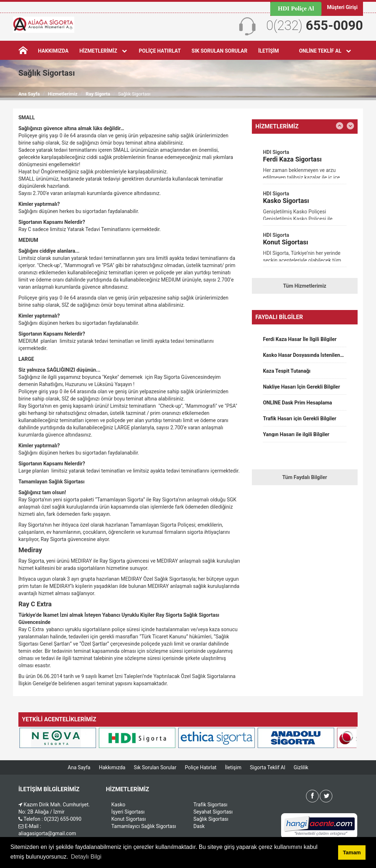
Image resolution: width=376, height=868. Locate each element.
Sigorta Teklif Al (267, 767)
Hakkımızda (53, 51)
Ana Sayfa (29, 94)
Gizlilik (301, 767)
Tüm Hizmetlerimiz (305, 286)
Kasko (119, 805)
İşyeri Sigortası (128, 812)
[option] (305, 166)
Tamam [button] (352, 852)
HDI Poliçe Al (296, 8)
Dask (199, 826)
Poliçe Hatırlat (159, 51)
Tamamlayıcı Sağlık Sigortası (144, 826)
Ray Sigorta (98, 94)
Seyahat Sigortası (213, 812)
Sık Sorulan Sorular (219, 51)
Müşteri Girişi (342, 7)
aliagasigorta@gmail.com (47, 833)
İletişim (268, 51)
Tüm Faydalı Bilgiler (305, 477)
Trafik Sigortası (210, 805)
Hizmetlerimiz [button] (104, 51)
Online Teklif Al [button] (326, 51)
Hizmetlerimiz (63, 94)
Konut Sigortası (129, 819)
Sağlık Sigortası (211, 819)
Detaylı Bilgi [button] (86, 857)
